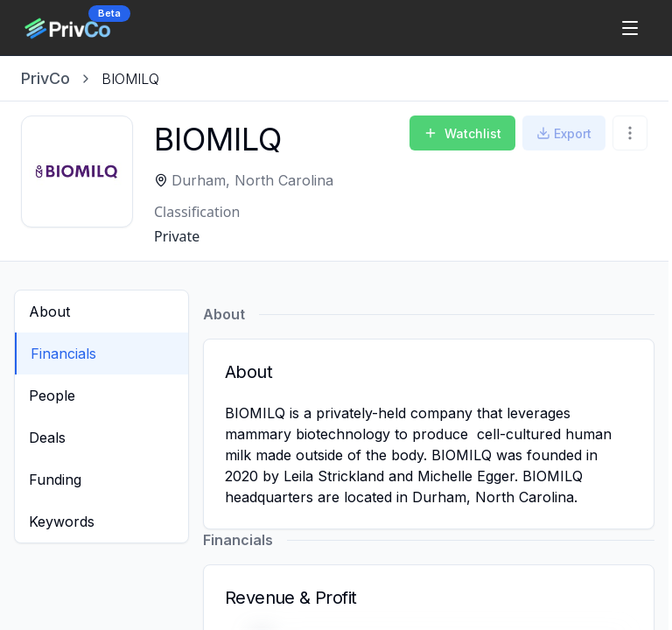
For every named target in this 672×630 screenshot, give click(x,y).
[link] (130, 79)
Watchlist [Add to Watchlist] (462, 133)
